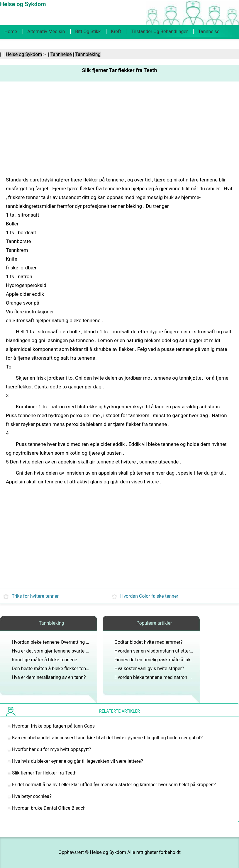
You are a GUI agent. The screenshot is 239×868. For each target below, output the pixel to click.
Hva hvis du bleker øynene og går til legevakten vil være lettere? (78, 761)
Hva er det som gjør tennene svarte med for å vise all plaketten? (78, 651)
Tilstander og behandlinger (160, 32)
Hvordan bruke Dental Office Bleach (49, 808)
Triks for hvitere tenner (35, 596)
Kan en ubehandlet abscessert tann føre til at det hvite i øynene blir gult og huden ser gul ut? (107, 738)
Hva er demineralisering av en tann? (49, 677)
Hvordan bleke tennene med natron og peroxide (164, 677)
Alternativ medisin (46, 32)
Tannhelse (209, 32)
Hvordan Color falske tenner (149, 596)
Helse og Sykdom (24, 54)
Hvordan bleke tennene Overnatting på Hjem (58, 642)
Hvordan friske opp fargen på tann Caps (53, 726)
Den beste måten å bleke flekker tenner (52, 669)
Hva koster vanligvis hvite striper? (149, 669)
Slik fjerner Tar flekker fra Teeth (44, 773)
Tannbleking (88, 54)
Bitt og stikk (88, 32)
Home (11, 32)
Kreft (116, 32)
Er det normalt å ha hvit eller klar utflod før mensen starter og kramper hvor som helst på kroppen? (114, 785)
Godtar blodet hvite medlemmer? (149, 642)
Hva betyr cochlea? (32, 796)
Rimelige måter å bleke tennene (44, 660)
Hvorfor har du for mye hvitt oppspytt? (51, 749)
